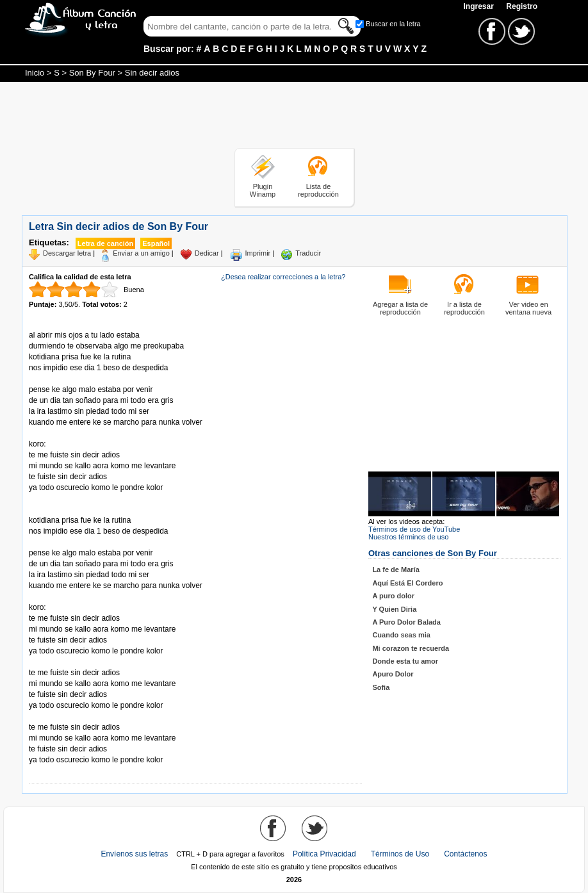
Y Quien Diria (394, 609)
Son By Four (92, 73)
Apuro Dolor (393, 674)
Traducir (308, 253)
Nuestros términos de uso (408, 537)
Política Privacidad (324, 854)
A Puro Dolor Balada (406, 622)
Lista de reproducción (318, 190)
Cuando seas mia (401, 635)
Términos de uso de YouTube (414, 529)
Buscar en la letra (393, 24)
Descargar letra (67, 253)
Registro (522, 6)
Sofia (381, 687)
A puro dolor (393, 596)
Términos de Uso (400, 854)
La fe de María (396, 569)
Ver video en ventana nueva (528, 308)
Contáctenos (465, 854)
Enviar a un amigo (141, 253)
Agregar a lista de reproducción (400, 308)
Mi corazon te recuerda (411, 648)
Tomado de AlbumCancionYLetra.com (83, 717)
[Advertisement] (294, 117)
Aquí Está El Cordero (407, 583)
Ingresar (479, 6)
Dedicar (207, 253)
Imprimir (258, 253)
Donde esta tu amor (405, 661)
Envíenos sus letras (134, 854)
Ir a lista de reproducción (464, 308)
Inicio (35, 73)
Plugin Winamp (263, 190)
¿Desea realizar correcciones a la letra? (283, 277)
